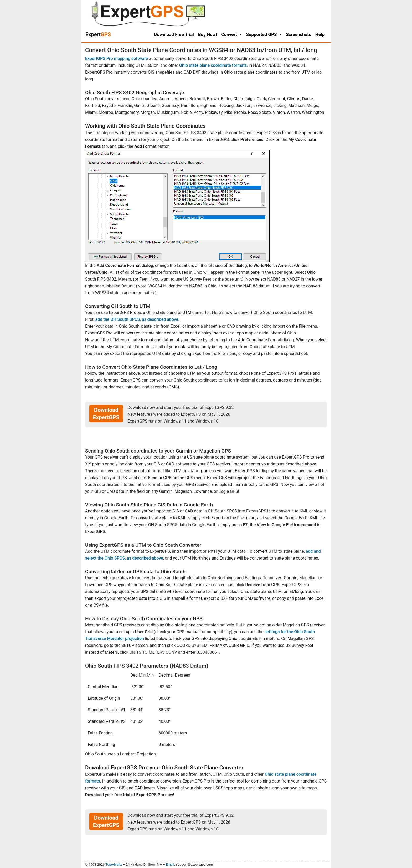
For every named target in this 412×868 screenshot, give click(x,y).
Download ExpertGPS (106, 414)
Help (320, 34)
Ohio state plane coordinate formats (213, 65)
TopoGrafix (114, 864)
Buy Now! (208, 34)
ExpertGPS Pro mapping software (117, 59)
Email (170, 864)
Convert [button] (230, 34)
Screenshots (298, 34)
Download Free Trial (174, 34)
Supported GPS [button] (262, 34)
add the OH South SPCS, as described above (137, 319)
